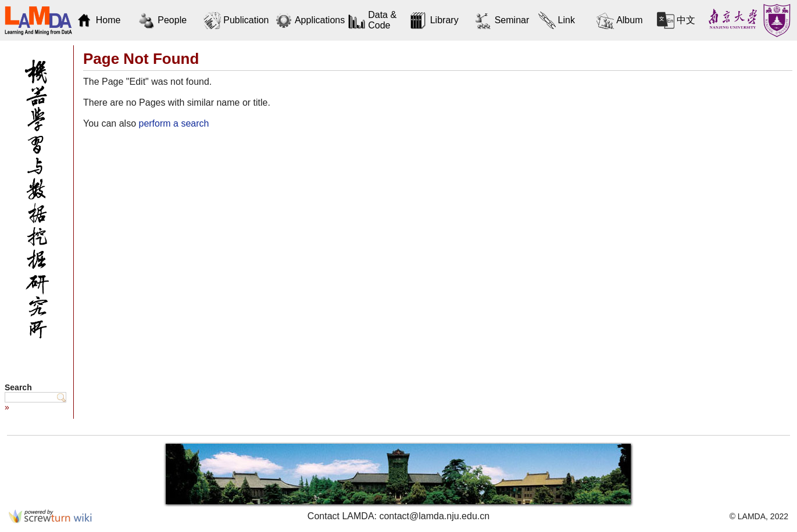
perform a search (174, 123)
